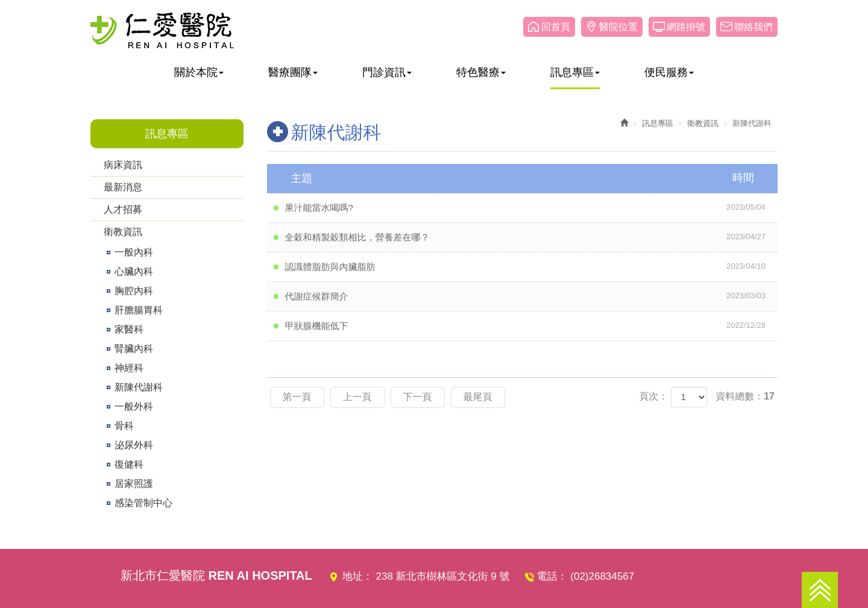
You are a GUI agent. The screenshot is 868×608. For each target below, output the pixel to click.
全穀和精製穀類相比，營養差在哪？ (532, 237)
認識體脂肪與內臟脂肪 (532, 266)
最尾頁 (478, 397)
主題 (530, 178)
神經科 (129, 368)
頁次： (653, 396)
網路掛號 (686, 27)
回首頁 (556, 27)
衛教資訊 (123, 232)
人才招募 (123, 209)
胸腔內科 (134, 291)
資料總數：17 (745, 396)
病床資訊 (123, 165)
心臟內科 (134, 271)
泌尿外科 (134, 445)
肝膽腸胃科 (139, 310)
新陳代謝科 (139, 387)
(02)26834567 (602, 576)
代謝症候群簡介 (532, 296)
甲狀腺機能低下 (532, 325)
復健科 (129, 464)
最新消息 (123, 187)
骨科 (124, 426)
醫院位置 (618, 27)
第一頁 (297, 397)
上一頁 (357, 397)
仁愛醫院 (162, 30)
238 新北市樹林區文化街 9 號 (443, 576)
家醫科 (129, 329)
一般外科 (134, 406)
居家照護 (134, 484)
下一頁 (418, 397)
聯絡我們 (753, 27)
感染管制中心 (143, 503)
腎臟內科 (134, 349)
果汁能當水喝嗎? (532, 207)
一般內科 (134, 252)
